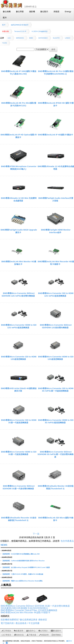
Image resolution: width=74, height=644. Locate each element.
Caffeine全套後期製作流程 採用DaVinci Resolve (28, 561)
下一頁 (36, 534)
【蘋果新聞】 (6, 554)
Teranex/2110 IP (20, 31)
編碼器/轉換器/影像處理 (20, 25)
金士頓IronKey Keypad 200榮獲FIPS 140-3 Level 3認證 (30, 567)
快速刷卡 (56, 631)
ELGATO (56, 38)
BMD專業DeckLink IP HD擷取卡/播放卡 (56, 135)
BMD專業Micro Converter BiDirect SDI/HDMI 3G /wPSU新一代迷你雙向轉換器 (56, 454)
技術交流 (19, 635)
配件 (4, 25)
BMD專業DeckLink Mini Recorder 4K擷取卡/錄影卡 (25, 612)
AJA (9, 38)
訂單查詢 (6, 631)
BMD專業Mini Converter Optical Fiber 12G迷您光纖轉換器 (29, 610)
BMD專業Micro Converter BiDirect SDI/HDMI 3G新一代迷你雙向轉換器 (35, 606)
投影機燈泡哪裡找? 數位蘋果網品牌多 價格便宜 (24, 620)
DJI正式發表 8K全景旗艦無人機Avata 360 (25, 554)
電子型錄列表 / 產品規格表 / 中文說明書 (20, 623)
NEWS (4, 545)
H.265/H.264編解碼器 (40, 31)
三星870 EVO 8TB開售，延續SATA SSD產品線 (27, 574)
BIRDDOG (20, 38)
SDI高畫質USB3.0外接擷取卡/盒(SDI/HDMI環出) (24, 608)
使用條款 (56, 635)
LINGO (68, 38)
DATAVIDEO (43, 38)
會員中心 (31, 631)
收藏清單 (19, 631)
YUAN (4, 43)
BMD (31, 38)
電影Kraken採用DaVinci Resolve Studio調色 (27, 581)
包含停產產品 (67, 541)
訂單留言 (6, 635)
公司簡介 (43, 631)
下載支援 (31, 635)
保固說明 (44, 635)
